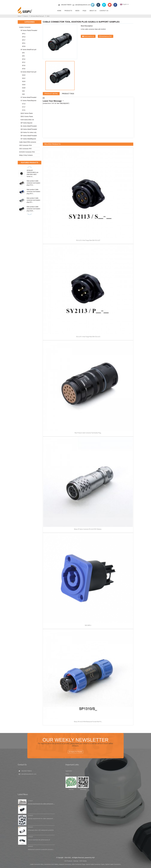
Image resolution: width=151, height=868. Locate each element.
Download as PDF (106, 36)
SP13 (24, 37)
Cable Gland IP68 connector (28, 142)
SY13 (24, 104)
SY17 (24, 107)
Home (59, 11)
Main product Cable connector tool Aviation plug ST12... (33, 183)
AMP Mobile (83, 861)
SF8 (23, 56)
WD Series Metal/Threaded (29, 129)
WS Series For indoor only (28, 132)
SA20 (24, 85)
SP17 (24, 40)
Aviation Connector (25, 27)
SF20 (24, 69)
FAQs (84, 11)
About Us (93, 11)
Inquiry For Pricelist (76, 752)
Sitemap (76, 861)
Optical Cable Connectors (113, 864)
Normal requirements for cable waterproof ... (41, 804)
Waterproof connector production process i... (41, 850)
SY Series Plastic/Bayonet (28, 101)
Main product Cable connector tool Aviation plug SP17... (33, 192)
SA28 (48, 16)
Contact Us (104, 11)
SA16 (24, 81)
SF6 (23, 53)
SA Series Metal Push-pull (37, 16)
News (77, 11)
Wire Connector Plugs (78, 864)
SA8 (23, 94)
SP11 (24, 34)
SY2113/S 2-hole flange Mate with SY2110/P (88, 240)
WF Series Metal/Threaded (29, 136)
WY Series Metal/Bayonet (28, 139)
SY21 (24, 110)
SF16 (24, 65)
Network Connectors (65, 864)
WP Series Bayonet (26, 123)
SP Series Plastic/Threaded (29, 30)
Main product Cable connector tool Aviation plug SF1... (33, 200)
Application (69, 771)
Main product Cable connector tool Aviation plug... (88, 433)
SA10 (24, 75)
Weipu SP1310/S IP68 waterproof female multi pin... (88, 722)
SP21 (24, 43)
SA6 (23, 91)
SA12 (24, 78)
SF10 (24, 59)
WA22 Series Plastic (27, 113)
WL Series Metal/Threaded (29, 126)
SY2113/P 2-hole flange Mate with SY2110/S (88, 337)
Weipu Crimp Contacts (26, 155)
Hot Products (68, 861)
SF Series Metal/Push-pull (28, 50)
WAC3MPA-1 (88, 625)
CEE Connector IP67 (25, 149)
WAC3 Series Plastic (27, 116)
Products (68, 11)
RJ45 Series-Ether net (27, 120)
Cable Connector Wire (37, 864)
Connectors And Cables (51, 864)
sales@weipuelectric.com (83, 5)
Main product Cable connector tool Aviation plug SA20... (33, 209)
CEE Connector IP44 (25, 145)
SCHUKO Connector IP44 (27, 152)
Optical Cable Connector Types (95, 864)
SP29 (24, 46)
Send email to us (89, 36)
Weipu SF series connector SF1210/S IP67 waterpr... (88, 529)
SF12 (24, 62)
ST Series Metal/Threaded (28, 97)
